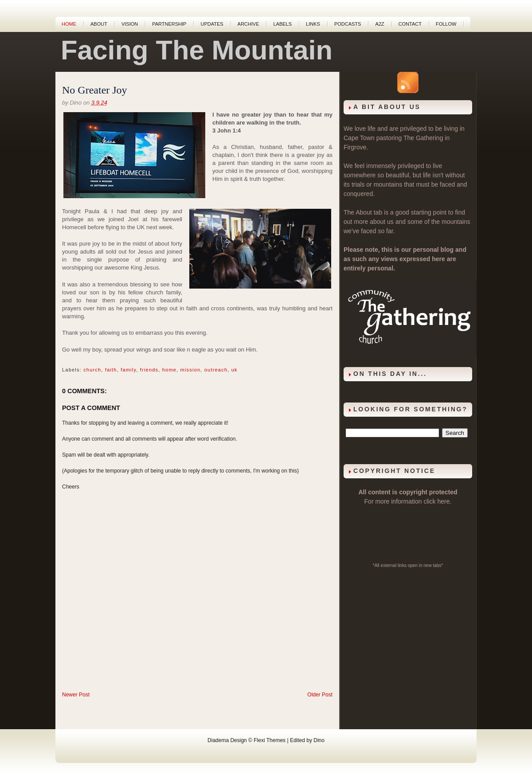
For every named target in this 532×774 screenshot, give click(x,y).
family (128, 370)
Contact (410, 24)
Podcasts (348, 24)
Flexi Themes (270, 740)
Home (69, 24)
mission (191, 370)
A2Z (379, 24)
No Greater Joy (95, 90)
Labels (282, 24)
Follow (446, 24)
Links (313, 24)
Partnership (169, 24)
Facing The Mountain (197, 50)
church (92, 370)
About (99, 24)
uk (235, 370)
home (169, 370)
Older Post (320, 695)
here (444, 501)
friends (149, 370)
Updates (212, 24)
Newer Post (76, 695)
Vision (130, 24)
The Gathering (423, 138)
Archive (248, 24)
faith (111, 370)
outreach (216, 370)
